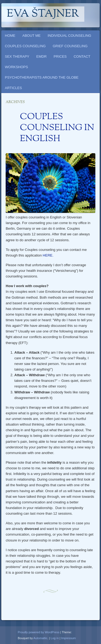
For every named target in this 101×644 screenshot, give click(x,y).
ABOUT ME (32, 36)
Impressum (68, 638)
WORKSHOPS (16, 67)
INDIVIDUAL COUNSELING (69, 36)
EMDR (41, 56)
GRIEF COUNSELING (70, 46)
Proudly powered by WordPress (39, 632)
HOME (10, 36)
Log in (55, 638)
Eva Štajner (43, 14)
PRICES (60, 56)
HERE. (48, 255)
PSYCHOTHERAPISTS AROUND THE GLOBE (42, 77)
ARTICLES (13, 88)
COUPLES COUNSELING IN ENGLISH (57, 128)
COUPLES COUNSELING (25, 46)
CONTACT (82, 56)
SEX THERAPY (17, 56)
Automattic (40, 638)
